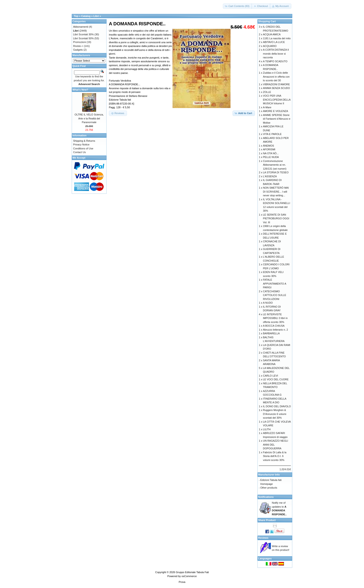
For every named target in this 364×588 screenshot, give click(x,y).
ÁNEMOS (269, 146)
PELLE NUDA (271, 157)
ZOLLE (267, 92)
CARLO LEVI (271, 376)
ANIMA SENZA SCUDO (276, 88)
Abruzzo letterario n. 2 (276, 330)
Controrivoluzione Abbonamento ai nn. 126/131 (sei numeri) (275, 165)
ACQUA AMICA (272, 34)
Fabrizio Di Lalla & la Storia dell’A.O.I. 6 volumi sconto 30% (275, 456)
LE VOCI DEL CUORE (276, 379)
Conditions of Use (83, 148)
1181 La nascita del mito (277, 38)
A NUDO (268, 303)
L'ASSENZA (270, 176)
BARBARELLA (271, 333)
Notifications (266, 497)
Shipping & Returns (84, 141)
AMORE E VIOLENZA (276, 111)
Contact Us (79, 152)
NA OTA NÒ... (271, 153)
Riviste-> (78, 46)
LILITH (267, 429)
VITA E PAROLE (272, 134)
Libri (96, 16)
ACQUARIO (270, 46)
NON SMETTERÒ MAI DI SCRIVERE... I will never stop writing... (276, 192)
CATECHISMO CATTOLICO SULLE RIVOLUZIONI (275, 295)
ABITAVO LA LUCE (274, 42)
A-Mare (267, 107)
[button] (238, 6)
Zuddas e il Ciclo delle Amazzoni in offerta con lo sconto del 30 (276, 77)
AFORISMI (269, 149)
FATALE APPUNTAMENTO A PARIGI (275, 284)
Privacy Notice (81, 145)
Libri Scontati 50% (83, 38)
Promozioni (80, 42)
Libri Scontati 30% (83, 34)
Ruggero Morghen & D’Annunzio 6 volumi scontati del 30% (275, 414)
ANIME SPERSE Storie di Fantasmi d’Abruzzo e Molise (277, 119)
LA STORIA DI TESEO (276, 172)
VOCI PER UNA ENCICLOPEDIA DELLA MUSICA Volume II (277, 100)
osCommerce (189, 576)
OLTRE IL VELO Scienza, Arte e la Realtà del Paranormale (89, 118)
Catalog (86, 16)
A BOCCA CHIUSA (274, 326)
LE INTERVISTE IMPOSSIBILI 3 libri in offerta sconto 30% (275, 318)
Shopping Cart (267, 21)
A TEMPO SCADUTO (275, 61)
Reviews (263, 538)
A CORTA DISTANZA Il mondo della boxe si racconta (276, 54)
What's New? (80, 90)
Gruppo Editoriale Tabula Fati (192, 572)
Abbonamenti (81, 27)
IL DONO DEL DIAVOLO (277, 406)
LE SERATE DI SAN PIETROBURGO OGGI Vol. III (276, 218)
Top (76, 16)
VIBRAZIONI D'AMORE (276, 84)
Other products (269, 488)
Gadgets (78, 50)
